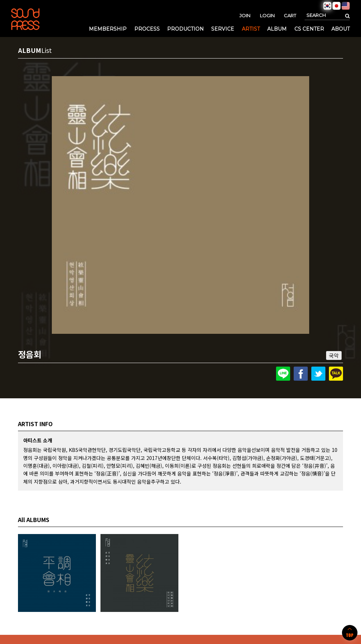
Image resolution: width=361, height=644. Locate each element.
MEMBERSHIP (108, 29)
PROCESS (147, 29)
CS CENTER (309, 29)
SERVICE (223, 29)
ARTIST (251, 29)
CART (290, 16)
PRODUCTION (185, 29)
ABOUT (341, 29)
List (47, 50)
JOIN (245, 16)
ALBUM (277, 29)
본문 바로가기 (0, 0)
